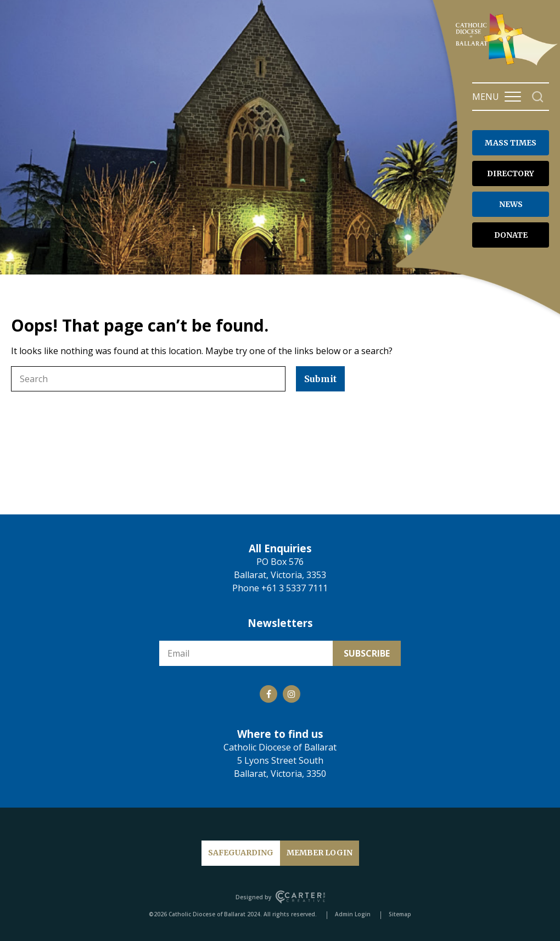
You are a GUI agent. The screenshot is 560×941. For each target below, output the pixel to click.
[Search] (538, 97)
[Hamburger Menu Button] (513, 97)
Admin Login (353, 914)
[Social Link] (268, 694)
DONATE (511, 235)
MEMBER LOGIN (320, 853)
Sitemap (400, 914)
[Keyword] (148, 379)
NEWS (511, 204)
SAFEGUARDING (241, 853)
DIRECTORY (511, 173)
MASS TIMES (511, 143)
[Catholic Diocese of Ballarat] (508, 65)
